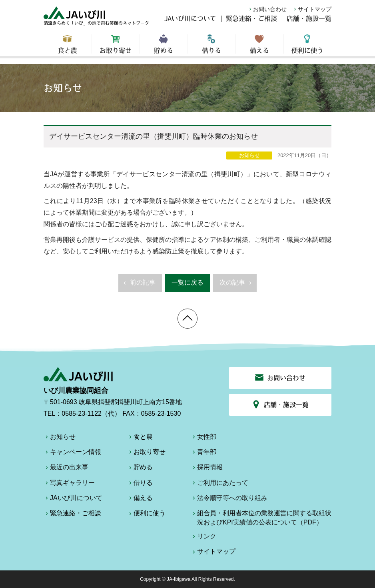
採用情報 (207, 468)
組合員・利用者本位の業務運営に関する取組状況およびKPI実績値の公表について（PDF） (261, 517)
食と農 (68, 48)
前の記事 (139, 285)
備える (260, 48)
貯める (164, 48)
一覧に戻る (187, 282)
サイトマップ (312, 9)
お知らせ (60, 438)
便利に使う (308, 48)
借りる (212, 48)
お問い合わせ (267, 9)
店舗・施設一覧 (309, 22)
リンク (203, 538)
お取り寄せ (116, 48)
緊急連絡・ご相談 (251, 22)
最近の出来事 (66, 468)
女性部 (203, 438)
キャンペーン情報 (72, 453)
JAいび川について (190, 22)
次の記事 (236, 285)
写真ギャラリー (69, 484)
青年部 (203, 453)
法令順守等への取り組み (229, 499)
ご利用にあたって (219, 484)
